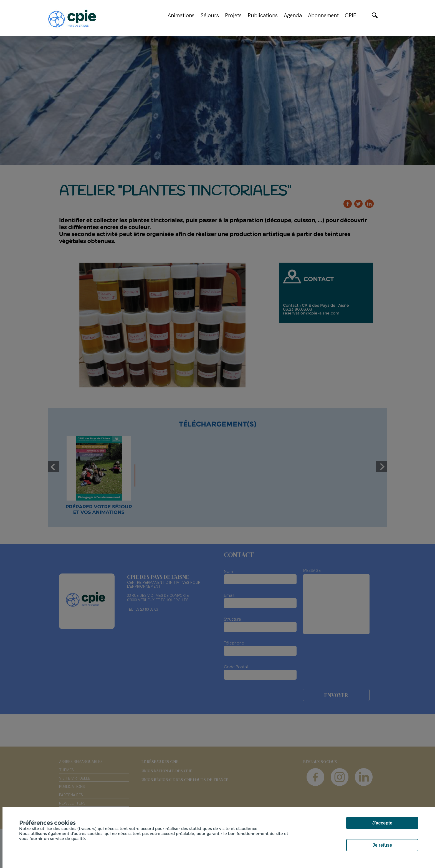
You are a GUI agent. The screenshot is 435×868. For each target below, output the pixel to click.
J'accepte (382, 823)
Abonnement (323, 15)
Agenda (293, 15)
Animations (181, 15)
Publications (263, 15)
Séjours (210, 15)
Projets (233, 15)
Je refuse (382, 845)
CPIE (351, 15)
